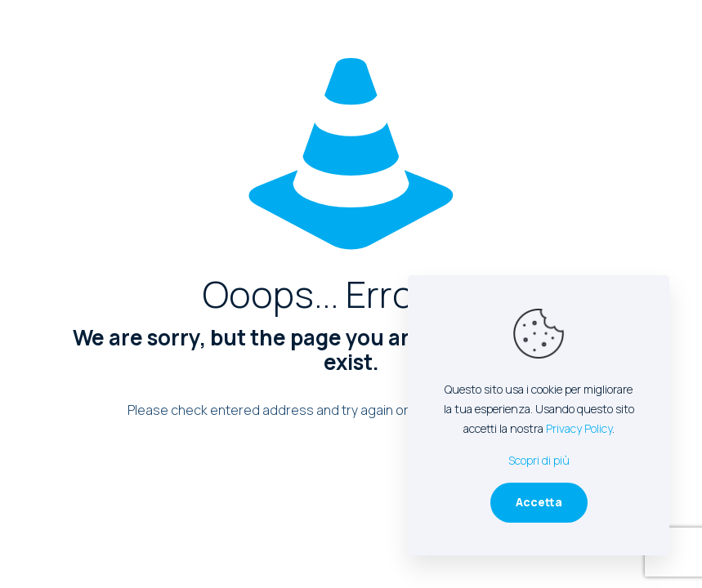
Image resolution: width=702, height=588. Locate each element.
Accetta (539, 502)
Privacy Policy (579, 428)
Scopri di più (539, 460)
